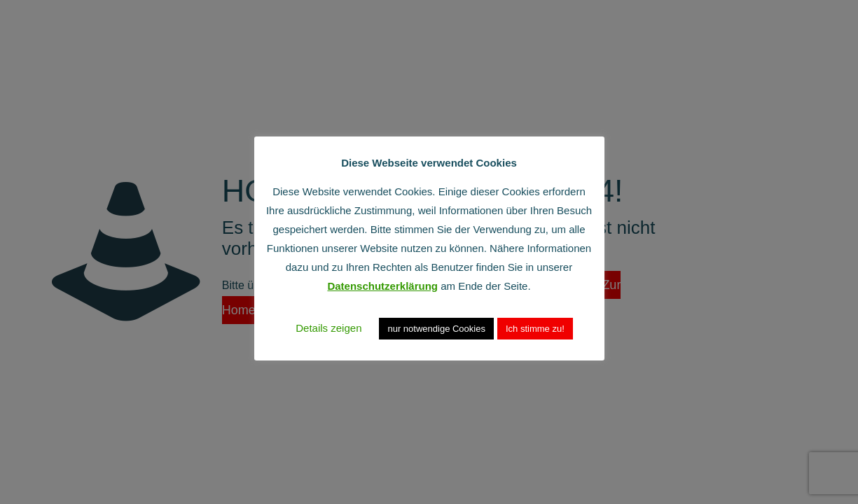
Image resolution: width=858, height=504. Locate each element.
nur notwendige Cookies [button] (436, 329)
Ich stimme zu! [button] (535, 329)
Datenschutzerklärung (382, 286)
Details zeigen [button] (328, 328)
